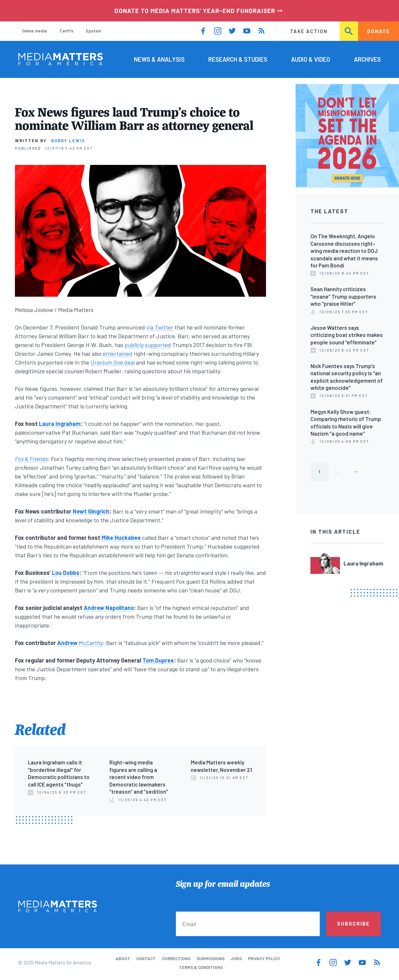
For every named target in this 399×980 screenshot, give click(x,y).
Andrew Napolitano (109, 608)
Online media (34, 31)
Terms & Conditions (201, 967)
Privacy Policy (264, 959)
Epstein (94, 31)
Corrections (176, 959)
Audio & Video (310, 59)
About (123, 959)
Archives (367, 59)
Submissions (211, 959)
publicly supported (148, 345)
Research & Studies (238, 59)
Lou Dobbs (66, 573)
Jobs (236, 959)
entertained (118, 354)
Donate (379, 31)
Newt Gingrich (91, 511)
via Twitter (160, 327)
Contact (146, 959)
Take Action (309, 31)
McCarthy (80, 643)
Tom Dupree (158, 660)
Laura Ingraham (60, 424)
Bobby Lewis (68, 141)
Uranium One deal (113, 362)
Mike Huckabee (121, 538)
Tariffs (66, 31)
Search (349, 31)
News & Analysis (159, 59)
